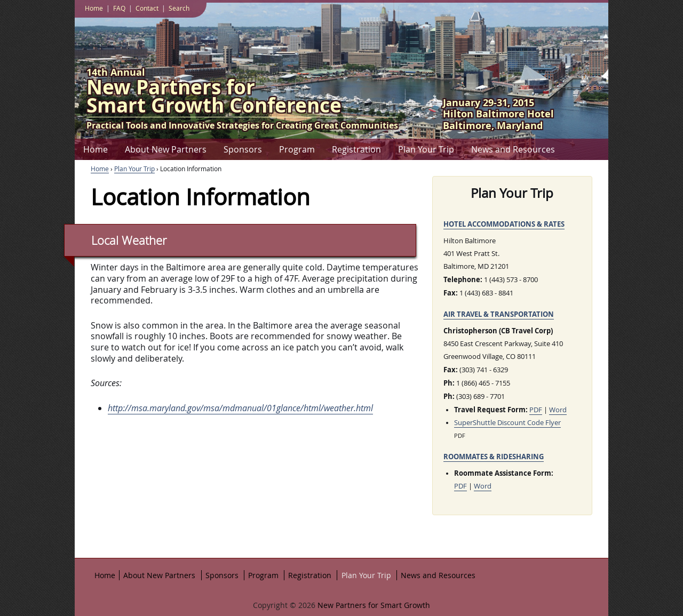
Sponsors (243, 149)
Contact (147, 8)
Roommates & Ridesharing (494, 457)
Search (179, 8)
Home (96, 149)
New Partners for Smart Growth (373, 605)
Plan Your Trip (426, 149)
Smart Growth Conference (242, 98)
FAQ (119, 8)
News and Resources (513, 149)
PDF (536, 410)
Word (558, 410)
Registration (356, 149)
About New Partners (166, 149)
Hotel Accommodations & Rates (504, 224)
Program (297, 149)
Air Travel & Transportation (499, 314)
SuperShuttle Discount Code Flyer (507, 423)
